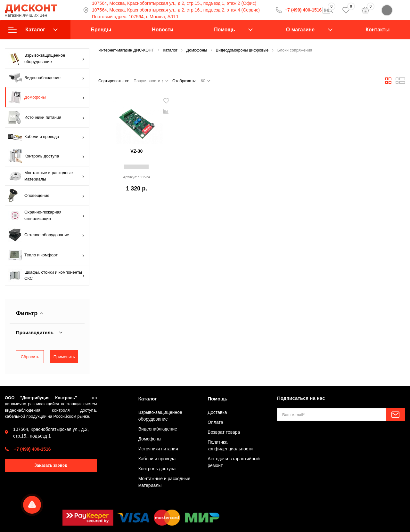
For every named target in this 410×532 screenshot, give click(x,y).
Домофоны (46, 97)
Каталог (33, 30)
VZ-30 (136, 151)
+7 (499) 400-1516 (32, 449)
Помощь (225, 30)
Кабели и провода (46, 137)
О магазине (300, 30)
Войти (393, 10)
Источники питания (46, 117)
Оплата (215, 422)
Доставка (217, 412)
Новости (163, 30)
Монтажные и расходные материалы (46, 176)
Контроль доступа (46, 156)
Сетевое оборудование (46, 235)
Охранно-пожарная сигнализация (46, 215)
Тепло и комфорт (46, 255)
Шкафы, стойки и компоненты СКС (46, 275)
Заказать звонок (51, 465)
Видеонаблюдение (46, 78)
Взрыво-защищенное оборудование (46, 59)
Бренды (101, 30)
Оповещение (46, 196)
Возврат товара (224, 432)
